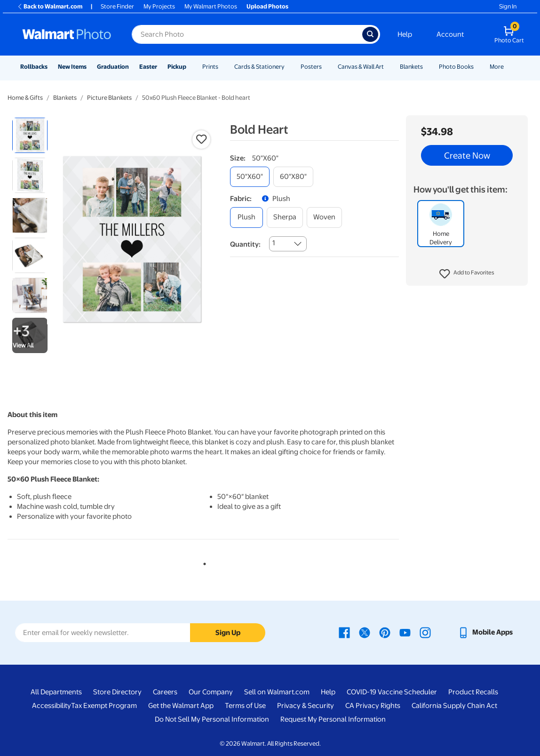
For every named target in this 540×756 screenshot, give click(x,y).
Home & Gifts (25, 98)
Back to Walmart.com (50, 6)
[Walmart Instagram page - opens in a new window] (425, 632)
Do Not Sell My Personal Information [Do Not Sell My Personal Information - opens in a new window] (212, 719)
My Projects (159, 6)
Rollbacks (34, 67)
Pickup (177, 67)
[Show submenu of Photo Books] (478, 67)
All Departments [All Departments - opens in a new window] (56, 692)
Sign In (508, 6)
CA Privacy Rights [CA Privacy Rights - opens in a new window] (373, 706)
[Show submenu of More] (508, 67)
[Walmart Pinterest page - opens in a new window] (385, 632)
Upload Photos (267, 6)
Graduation (113, 67)
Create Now (467, 155)
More (497, 67)
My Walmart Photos (211, 6)
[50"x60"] (250, 177)
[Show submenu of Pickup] (191, 67)
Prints (210, 67)
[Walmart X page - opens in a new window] (365, 632)
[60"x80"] (293, 177)
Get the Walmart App (181, 706)
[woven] (324, 217)
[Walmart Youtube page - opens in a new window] (405, 632)
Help (405, 34)
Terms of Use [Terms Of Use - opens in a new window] (245, 706)
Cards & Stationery (259, 67)
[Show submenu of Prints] (222, 67)
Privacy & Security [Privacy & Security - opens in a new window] (306, 706)
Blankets (411, 67)
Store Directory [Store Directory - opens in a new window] (117, 692)
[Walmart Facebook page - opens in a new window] (344, 632)
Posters (311, 67)
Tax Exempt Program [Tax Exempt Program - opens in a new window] (104, 706)
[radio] (30, 135)
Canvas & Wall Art (361, 67)
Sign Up (228, 633)
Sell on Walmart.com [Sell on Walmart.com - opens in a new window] (277, 692)
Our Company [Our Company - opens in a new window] (211, 692)
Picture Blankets (109, 98)
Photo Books (456, 67)
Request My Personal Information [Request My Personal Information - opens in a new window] (333, 719)
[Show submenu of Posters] (326, 67)
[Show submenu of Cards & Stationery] (289, 67)
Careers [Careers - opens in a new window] (165, 692)
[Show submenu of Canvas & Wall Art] (388, 67)
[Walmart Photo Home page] (67, 34)
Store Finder (117, 6)
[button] (467, 274)
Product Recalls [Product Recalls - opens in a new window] (473, 692)
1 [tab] (203, 562)
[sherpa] (285, 217)
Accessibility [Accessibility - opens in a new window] (52, 706)
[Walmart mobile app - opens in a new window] (485, 632)
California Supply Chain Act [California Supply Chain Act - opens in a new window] (454, 706)
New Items (72, 67)
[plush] (246, 217)
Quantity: (245, 244)
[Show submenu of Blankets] (427, 67)
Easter (148, 67)
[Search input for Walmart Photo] (247, 34)
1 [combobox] (274, 243)
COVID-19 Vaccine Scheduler (392, 692)
